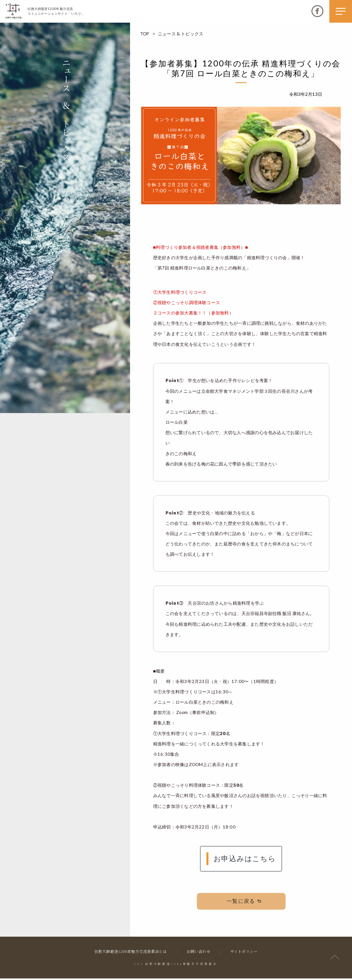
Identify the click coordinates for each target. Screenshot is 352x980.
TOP (145, 34)
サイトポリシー (244, 954)
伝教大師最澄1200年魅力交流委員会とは (130, 954)
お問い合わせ (198, 954)
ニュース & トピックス (181, 34)
